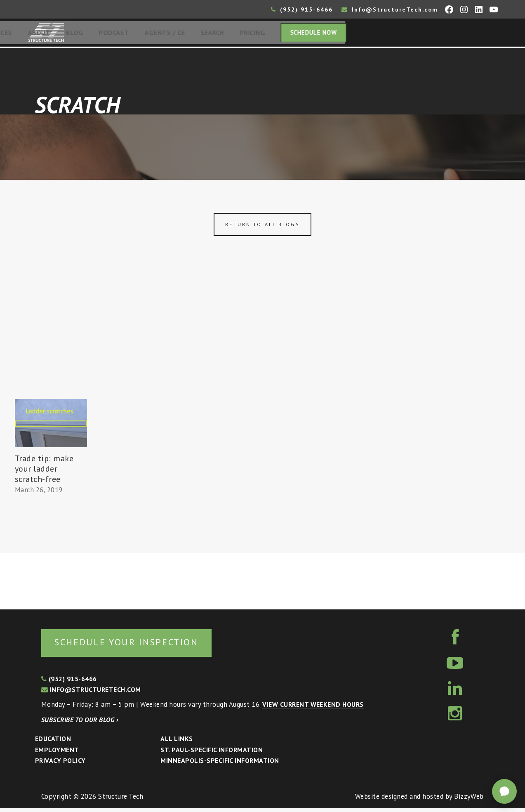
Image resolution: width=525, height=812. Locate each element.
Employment (57, 753)
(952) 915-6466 (302, 9)
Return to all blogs (262, 227)
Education (53, 742)
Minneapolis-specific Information (220, 764)
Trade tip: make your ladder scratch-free (44, 471)
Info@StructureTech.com (390, 9)
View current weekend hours (313, 708)
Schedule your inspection (138, 645)
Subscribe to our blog (80, 723)
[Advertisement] (263, 340)
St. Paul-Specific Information (212, 753)
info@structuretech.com (91, 693)
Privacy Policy (60, 764)
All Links (177, 742)
